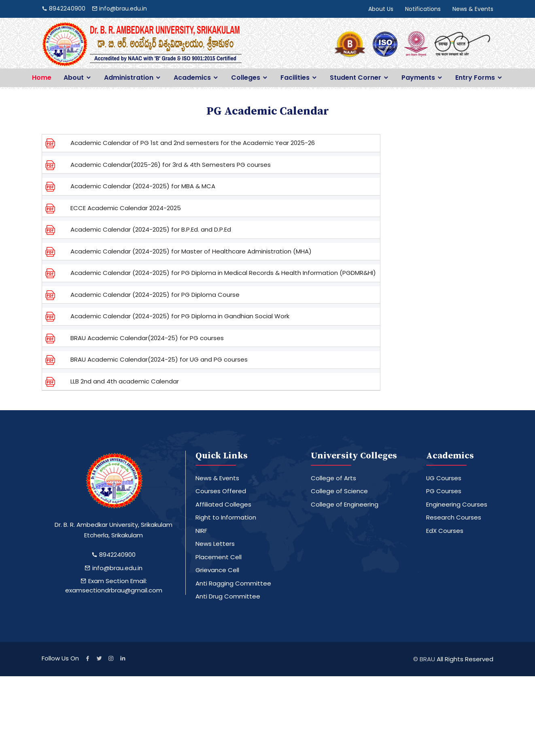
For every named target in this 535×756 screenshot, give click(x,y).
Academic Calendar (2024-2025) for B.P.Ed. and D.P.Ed (151, 229)
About (74, 78)
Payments (418, 78)
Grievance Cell (217, 570)
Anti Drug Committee (228, 596)
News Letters (215, 544)
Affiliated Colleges (223, 504)
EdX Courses (445, 531)
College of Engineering (345, 504)
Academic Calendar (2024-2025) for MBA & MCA (143, 186)
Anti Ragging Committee (233, 583)
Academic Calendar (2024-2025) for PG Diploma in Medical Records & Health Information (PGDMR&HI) (223, 273)
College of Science (339, 491)
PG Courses (444, 491)
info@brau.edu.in (114, 568)
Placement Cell (219, 557)
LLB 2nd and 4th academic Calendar (125, 381)
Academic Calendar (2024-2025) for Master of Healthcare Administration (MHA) (191, 251)
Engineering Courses (457, 504)
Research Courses (454, 517)
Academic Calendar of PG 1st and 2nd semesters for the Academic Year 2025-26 (193, 143)
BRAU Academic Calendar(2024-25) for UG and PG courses (159, 359)
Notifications (423, 9)
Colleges (246, 78)
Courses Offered (221, 491)
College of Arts (333, 478)
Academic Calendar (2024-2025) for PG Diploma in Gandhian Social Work (180, 316)
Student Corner (356, 78)
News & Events (473, 9)
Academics (192, 78)
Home (42, 78)
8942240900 (114, 555)
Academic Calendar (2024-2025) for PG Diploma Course (155, 295)
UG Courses (444, 478)
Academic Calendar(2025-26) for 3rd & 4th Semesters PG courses (171, 165)
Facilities (295, 78)
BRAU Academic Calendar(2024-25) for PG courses (147, 338)
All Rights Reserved (465, 659)
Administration (129, 78)
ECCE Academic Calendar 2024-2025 (126, 208)
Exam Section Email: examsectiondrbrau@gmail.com (114, 586)
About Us (381, 9)
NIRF (201, 531)
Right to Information (226, 517)
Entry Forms (475, 78)
